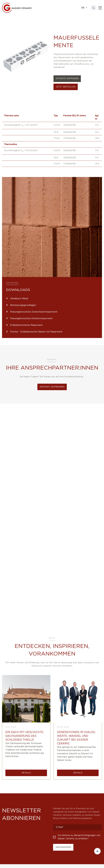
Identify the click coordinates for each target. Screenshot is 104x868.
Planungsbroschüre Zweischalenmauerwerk (34, 312)
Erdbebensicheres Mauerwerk (26, 325)
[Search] (94, 8)
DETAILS (26, 773)
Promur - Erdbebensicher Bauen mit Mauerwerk (36, 332)
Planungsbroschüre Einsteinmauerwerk (31, 318)
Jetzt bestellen (66, 87)
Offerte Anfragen (67, 79)
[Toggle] (100, 8)
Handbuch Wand (19, 299)
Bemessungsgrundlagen (23, 305)
